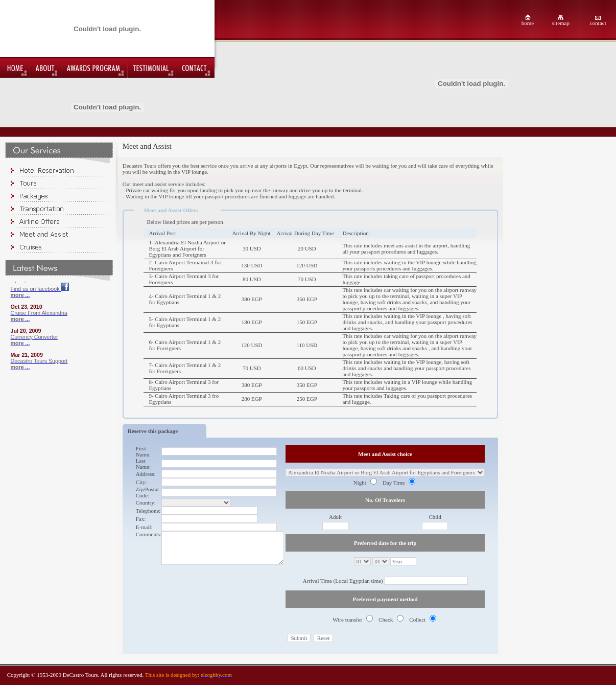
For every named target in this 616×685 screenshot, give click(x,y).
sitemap (561, 23)
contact (598, 23)
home (528, 23)
